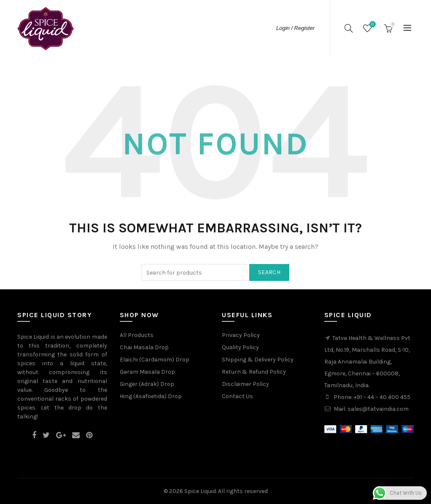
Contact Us (237, 396)
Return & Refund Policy (254, 372)
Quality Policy (240, 347)
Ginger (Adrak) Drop (147, 384)
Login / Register (295, 28)
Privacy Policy (241, 335)
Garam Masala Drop (147, 372)
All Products (137, 335)
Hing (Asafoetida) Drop (151, 396)
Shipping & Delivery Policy (258, 360)
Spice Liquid (200, 491)
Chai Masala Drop (144, 347)
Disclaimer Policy (245, 384)
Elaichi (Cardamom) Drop (155, 360)
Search (269, 272)
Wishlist (372, 25)
